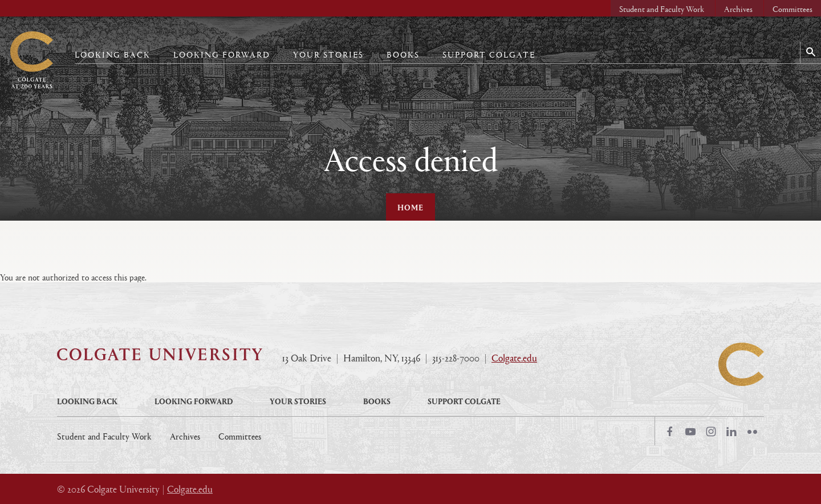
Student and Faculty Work (662, 9)
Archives (738, 9)
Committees (792, 9)
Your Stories (328, 54)
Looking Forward (222, 54)
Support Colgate (489, 54)
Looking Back (113, 54)
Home (411, 207)
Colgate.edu (514, 358)
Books (403, 54)
